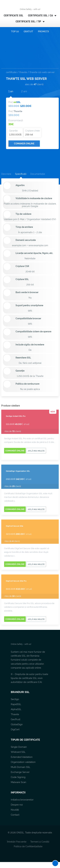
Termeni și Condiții (40, 842)
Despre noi (17, 805)
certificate (11, 72)
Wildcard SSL (18, 752)
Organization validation (23, 762)
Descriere (6, 174)
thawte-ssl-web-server (42, 72)
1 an (11, 91)
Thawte (15, 714)
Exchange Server (20, 772)
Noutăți (15, 810)
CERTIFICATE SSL (13, 15)
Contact (15, 815)
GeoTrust (16, 719)
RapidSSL (16, 704)
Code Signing (18, 777)
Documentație (38, 174)
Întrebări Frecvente (17, 842)
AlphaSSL (16, 709)
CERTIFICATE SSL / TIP (28, 21)
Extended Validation (22, 757)
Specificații (21, 174)
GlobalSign (17, 724)
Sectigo (15, 699)
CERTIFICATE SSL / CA (40, 15)
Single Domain (19, 747)
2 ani (24, 91)
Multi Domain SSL (21, 767)
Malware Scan (18, 782)
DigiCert (15, 729)
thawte (23, 72)
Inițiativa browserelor (22, 800)
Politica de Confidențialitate (28, 846)
